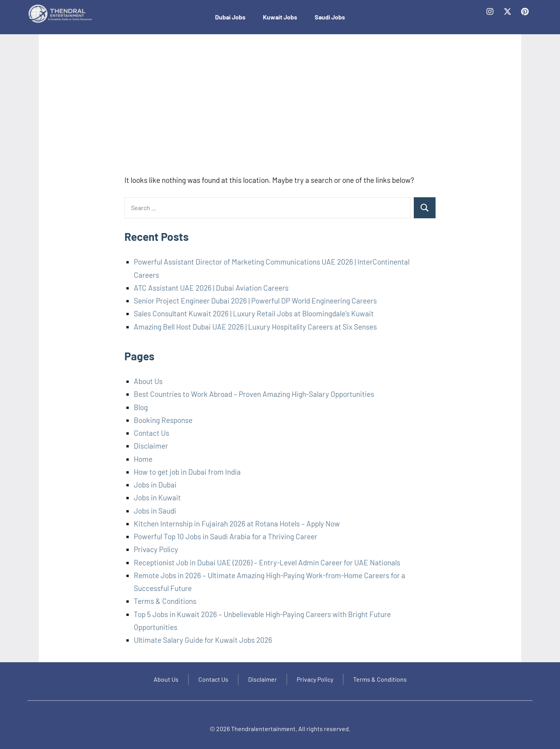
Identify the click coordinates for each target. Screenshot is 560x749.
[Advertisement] (280, 108)
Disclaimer (151, 446)
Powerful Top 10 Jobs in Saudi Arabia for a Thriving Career (226, 536)
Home (143, 459)
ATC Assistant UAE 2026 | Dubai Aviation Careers (211, 288)
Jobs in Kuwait (157, 497)
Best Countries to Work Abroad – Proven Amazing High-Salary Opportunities (254, 394)
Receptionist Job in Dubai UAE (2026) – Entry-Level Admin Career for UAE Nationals (267, 562)
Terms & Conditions (165, 601)
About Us (148, 381)
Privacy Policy (156, 549)
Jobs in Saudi (155, 511)
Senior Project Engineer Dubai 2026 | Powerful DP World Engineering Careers (255, 301)
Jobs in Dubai (155, 485)
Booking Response (163, 420)
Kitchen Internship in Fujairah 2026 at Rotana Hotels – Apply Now (237, 524)
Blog (141, 407)
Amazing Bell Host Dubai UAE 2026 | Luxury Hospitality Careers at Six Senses (255, 327)
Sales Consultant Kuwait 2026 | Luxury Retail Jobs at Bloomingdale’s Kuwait (254, 313)
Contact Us (151, 433)
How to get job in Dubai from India (187, 472)
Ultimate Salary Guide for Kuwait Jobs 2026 (203, 640)
